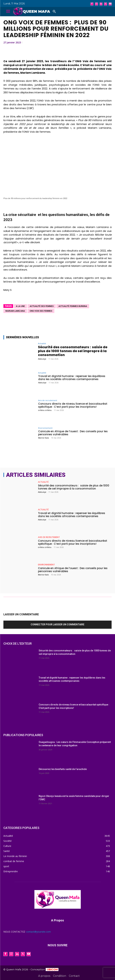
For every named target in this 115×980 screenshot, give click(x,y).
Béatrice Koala (44, 438)
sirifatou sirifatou (45, 410)
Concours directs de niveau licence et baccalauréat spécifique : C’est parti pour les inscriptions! (73, 405)
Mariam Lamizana (15, 311)
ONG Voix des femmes (41, 311)
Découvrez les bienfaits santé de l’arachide (63, 769)
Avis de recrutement (48, 400)
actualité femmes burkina (73, 306)
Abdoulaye (42, 359)
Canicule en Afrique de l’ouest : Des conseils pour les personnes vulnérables (73, 433)
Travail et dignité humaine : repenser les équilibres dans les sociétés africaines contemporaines (72, 378)
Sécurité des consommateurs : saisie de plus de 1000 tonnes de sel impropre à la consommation (73, 351)
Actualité (42, 343)
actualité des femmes (42, 306)
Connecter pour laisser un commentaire (57, 624)
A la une (20, 306)
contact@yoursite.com (38, 932)
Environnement (45, 428)
